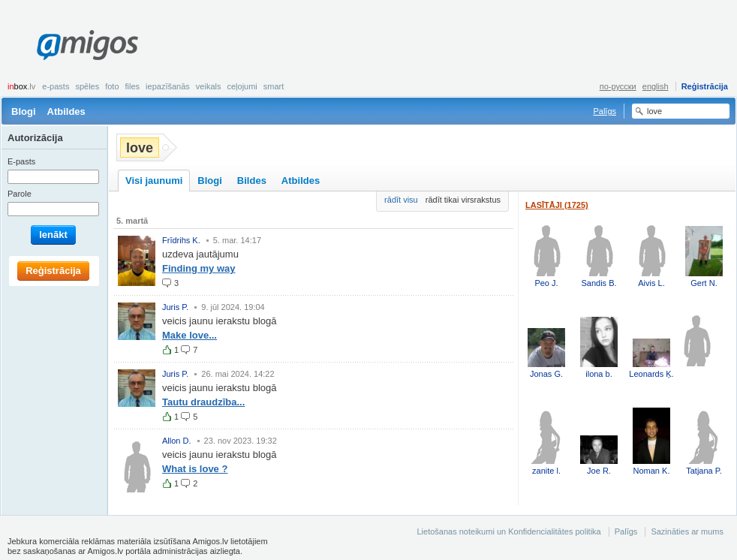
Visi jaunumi (154, 181)
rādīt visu (401, 200)
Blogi (24, 111)
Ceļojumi (242, 86)
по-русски (618, 86)
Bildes (252, 181)
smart (274, 86)
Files (133, 86)
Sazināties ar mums (687, 531)
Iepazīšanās (168, 86)
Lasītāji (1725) (557, 205)
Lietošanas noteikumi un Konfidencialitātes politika (508, 531)
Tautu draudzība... (203, 402)
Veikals (209, 86)
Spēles (87, 86)
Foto (112, 86)
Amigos (87, 45)
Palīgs (605, 111)
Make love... (190, 335)
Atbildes (66, 111)
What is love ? (195, 469)
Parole (20, 194)
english (656, 86)
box (21, 86)
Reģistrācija (705, 86)
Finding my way (199, 268)
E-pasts (56, 86)
